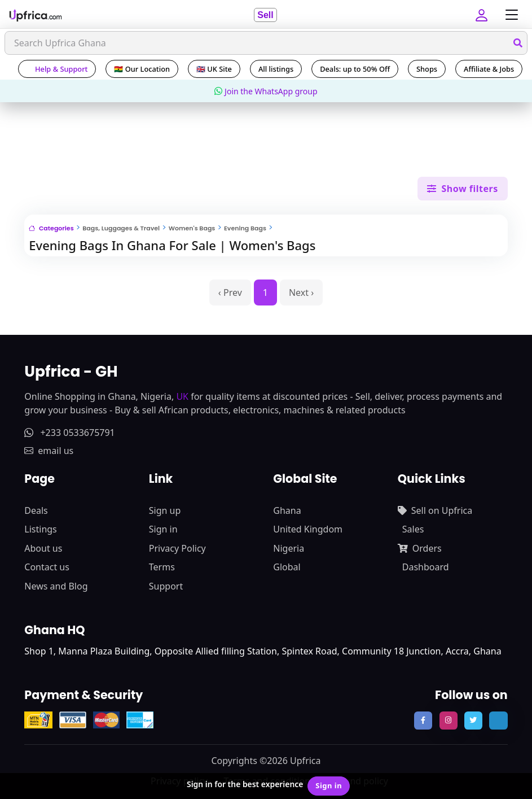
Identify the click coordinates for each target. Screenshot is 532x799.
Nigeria (289, 548)
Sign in (163, 529)
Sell (265, 15)
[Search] (266, 43)
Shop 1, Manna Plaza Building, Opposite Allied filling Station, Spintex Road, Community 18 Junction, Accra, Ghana (263, 651)
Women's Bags (192, 228)
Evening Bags (245, 228)
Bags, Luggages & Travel (121, 228)
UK (182, 396)
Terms (162, 567)
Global (287, 567)
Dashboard (426, 567)
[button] (483, 15)
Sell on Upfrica (435, 510)
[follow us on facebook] (423, 721)
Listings (40, 529)
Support (166, 586)
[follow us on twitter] (473, 721)
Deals (36, 510)
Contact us (47, 567)
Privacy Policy (177, 548)
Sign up (165, 510)
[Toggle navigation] (509, 15)
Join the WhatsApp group (266, 91)
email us (49, 451)
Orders (420, 548)
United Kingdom (308, 529)
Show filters (462, 189)
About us (43, 548)
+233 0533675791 (69, 433)
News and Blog (56, 586)
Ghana (287, 510)
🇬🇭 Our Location (142, 69)
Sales (413, 529)
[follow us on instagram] (449, 721)
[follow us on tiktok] (498, 721)
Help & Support (57, 69)
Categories (51, 228)
